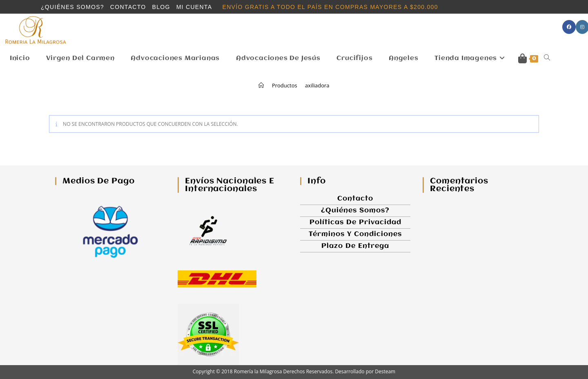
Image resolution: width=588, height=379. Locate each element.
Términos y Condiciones (355, 234)
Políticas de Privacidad (355, 222)
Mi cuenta (194, 7)
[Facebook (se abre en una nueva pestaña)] (569, 27)
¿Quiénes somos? (72, 7)
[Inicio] (261, 85)
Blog (161, 7)
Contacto (128, 7)
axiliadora (317, 85)
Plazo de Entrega (355, 246)
